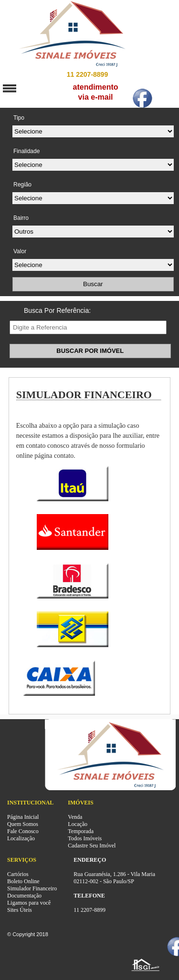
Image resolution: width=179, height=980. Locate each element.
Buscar (93, 284)
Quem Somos (23, 824)
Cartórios (18, 874)
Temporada (81, 831)
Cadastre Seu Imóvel (92, 846)
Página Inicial (23, 817)
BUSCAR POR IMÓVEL (90, 351)
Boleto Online (23, 881)
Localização (21, 838)
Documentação (24, 896)
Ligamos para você (29, 903)
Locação (78, 824)
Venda (75, 817)
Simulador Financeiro (32, 888)
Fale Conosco (23, 831)
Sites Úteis (20, 910)
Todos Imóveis (85, 838)
